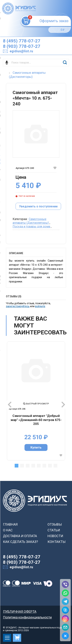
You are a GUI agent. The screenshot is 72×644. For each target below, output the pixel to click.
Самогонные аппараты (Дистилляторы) (31, 221)
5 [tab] (39, 466)
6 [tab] (44, 466)
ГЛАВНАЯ (10, 524)
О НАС (8, 530)
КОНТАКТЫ (57, 542)
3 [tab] (28, 466)
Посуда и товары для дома (31, 226)
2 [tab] (22, 466)
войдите (40, 306)
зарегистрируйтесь (18, 306)
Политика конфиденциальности (27, 617)
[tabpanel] (36, 401)
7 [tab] (50, 466)
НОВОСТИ (55, 536)
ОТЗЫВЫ (55, 524)
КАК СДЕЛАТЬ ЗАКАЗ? (21, 542)
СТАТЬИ (54, 530)
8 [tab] (55, 466)
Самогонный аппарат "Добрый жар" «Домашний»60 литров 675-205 (36, 420)
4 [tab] (33, 466)
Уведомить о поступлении (38, 206)
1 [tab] (17, 466)
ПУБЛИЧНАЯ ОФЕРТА (20, 612)
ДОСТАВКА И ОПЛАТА (20, 536)
